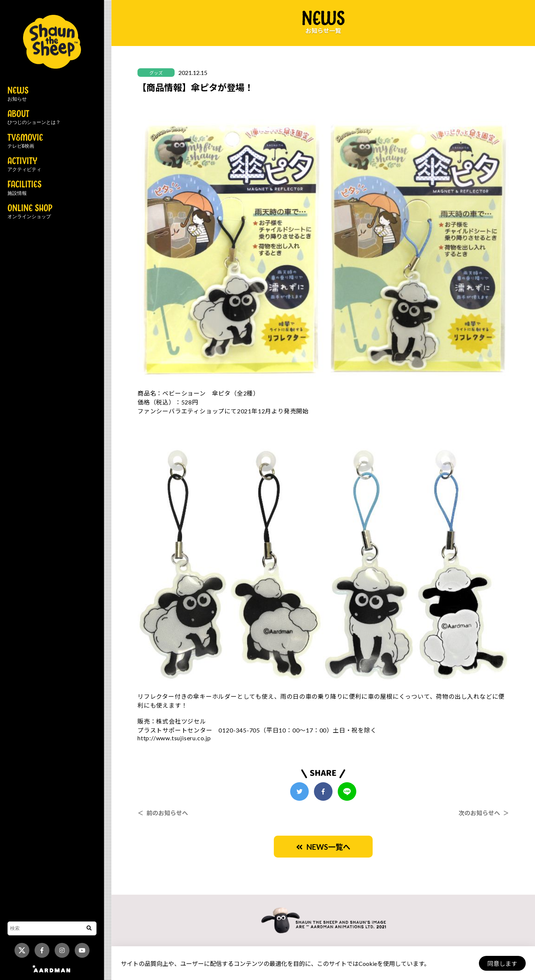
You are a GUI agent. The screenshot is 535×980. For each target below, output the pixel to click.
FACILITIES (25, 188)
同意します (502, 963)
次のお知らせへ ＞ (484, 813)
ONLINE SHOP (30, 212)
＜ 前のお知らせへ (163, 813)
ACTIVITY (24, 165)
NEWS (18, 94)
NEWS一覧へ (323, 847)
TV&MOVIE (25, 141)
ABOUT (34, 118)
